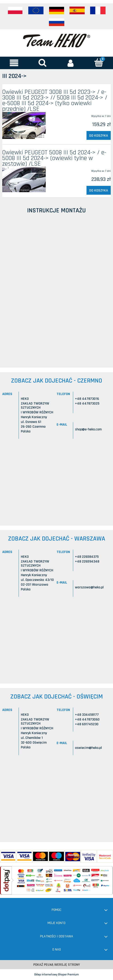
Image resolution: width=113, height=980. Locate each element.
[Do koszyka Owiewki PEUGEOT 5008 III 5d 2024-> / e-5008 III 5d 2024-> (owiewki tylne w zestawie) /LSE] (99, 190)
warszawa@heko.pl (89, 587)
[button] (14, 63)
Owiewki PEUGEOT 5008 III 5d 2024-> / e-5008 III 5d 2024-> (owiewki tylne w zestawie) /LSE (54, 158)
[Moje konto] (71, 63)
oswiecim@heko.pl (88, 748)
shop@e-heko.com (88, 429)
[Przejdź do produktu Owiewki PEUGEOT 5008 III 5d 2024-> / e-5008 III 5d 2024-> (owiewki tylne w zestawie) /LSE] (24, 180)
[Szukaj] (42, 62)
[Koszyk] (99, 62)
